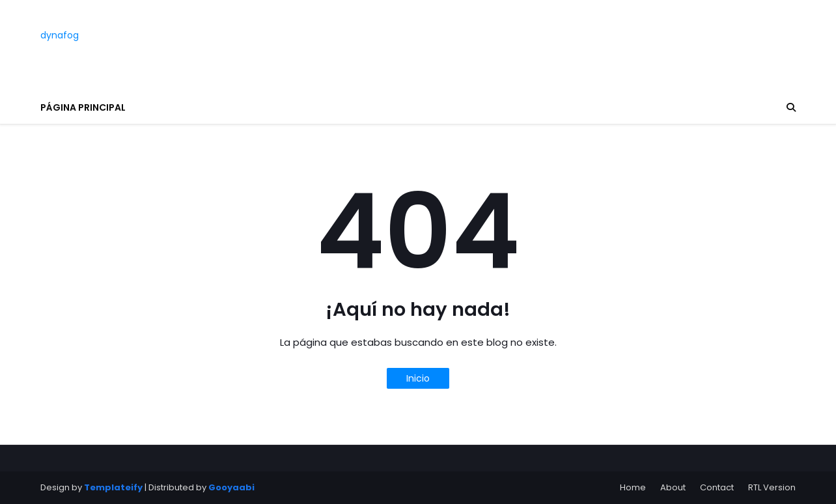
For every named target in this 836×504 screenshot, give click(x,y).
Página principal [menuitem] (83, 107)
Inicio (418, 378)
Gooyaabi (231, 487)
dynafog (60, 35)
